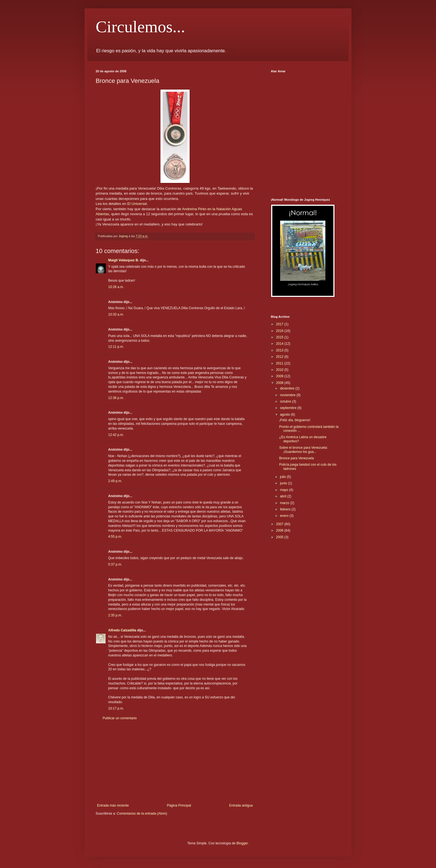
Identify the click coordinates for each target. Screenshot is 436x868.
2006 (280, 530)
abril (284, 496)
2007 (280, 524)
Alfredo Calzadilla (122, 630)
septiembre (289, 408)
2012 (280, 357)
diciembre (288, 388)
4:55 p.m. (115, 537)
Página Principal (179, 805)
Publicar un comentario (120, 718)
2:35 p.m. (115, 615)
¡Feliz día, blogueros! (295, 420)
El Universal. (138, 204)
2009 (280, 376)
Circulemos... (140, 27)
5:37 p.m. (115, 564)
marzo (285, 503)
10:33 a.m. (116, 314)
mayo (285, 490)
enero (285, 516)
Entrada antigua (241, 805)
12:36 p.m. (116, 398)
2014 (280, 344)
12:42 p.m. (116, 435)
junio (284, 483)
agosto (285, 415)
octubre (286, 401)
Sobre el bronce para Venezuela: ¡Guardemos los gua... (304, 450)
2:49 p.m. (115, 481)
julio (283, 477)
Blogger (242, 843)
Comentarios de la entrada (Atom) (142, 814)
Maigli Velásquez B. (124, 260)
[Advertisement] (175, 762)
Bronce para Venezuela (297, 458)
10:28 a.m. (116, 287)
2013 (280, 350)
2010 (280, 370)
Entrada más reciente (113, 805)
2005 (280, 537)
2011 (280, 363)
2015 (280, 337)
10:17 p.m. (116, 708)
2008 (280, 383)
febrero (286, 509)
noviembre (288, 395)
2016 (280, 331)
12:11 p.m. (116, 347)
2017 (280, 324)
